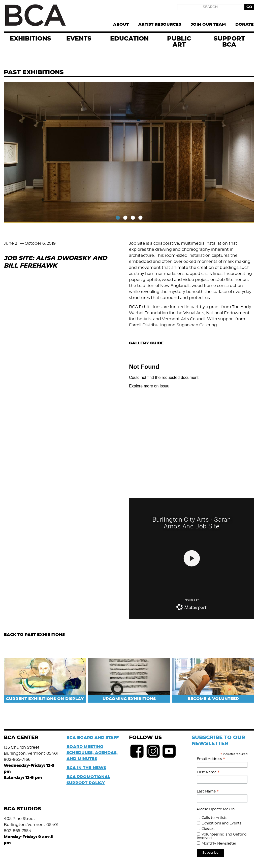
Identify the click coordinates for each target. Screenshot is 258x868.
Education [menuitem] (129, 39)
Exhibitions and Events (221, 823)
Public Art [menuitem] (179, 42)
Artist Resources (160, 24)
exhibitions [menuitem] (30, 39)
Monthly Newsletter (219, 844)
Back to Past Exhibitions (34, 635)
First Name (208, 772)
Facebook (137, 751)
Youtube (169, 751)
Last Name (208, 791)
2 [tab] (125, 218)
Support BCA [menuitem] (229, 42)
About (121, 24)
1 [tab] (118, 218)
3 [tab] (133, 218)
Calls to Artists (214, 818)
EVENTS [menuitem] (79, 39)
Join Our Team (208, 24)
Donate (245, 24)
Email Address (211, 759)
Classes (208, 829)
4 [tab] (140, 218)
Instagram (153, 751)
